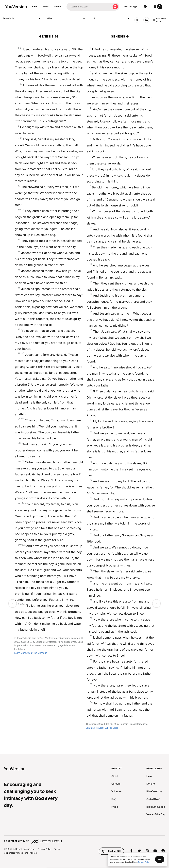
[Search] (89, 7)
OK (160, 859)
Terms (57, 849)
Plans (46, 6)
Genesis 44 (22, 19)
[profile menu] (157, 7)
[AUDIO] (137, 20)
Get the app (131, 6)
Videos (58, 6)
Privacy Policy (45, 849)
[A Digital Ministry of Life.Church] (84, 840)
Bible (35, 6)
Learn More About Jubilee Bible (102, 728)
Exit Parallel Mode (160, 20)
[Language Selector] (145, 7)
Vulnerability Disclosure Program (21, 853)
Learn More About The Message (31, 653)
